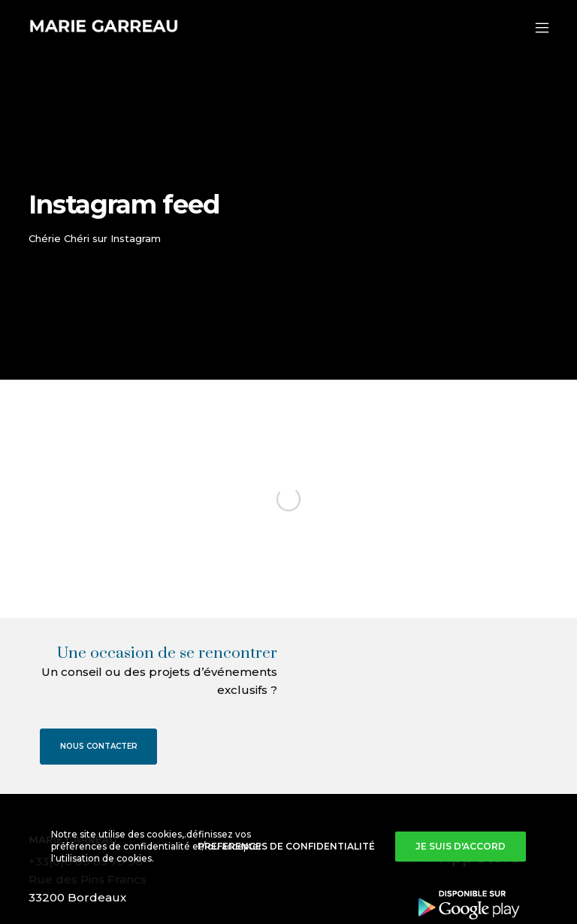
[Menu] (535, 28)
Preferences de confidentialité (286, 846)
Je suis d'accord (461, 846)
